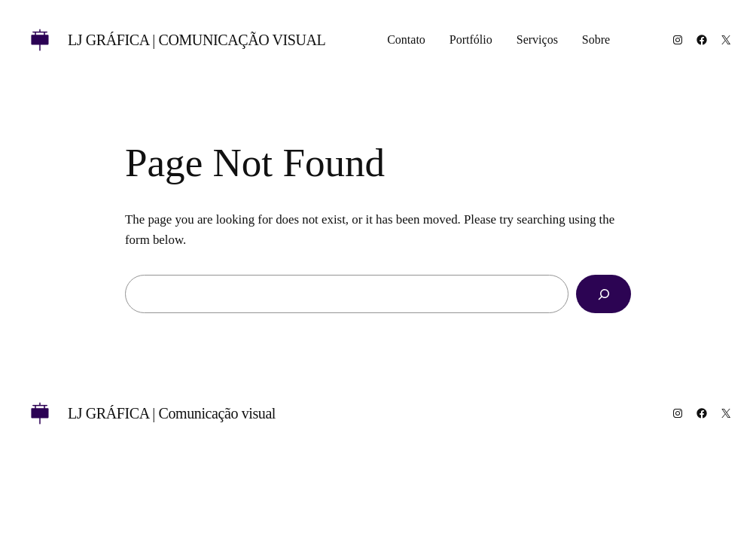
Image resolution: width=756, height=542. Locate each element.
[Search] (604, 294)
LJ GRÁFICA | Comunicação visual (197, 40)
